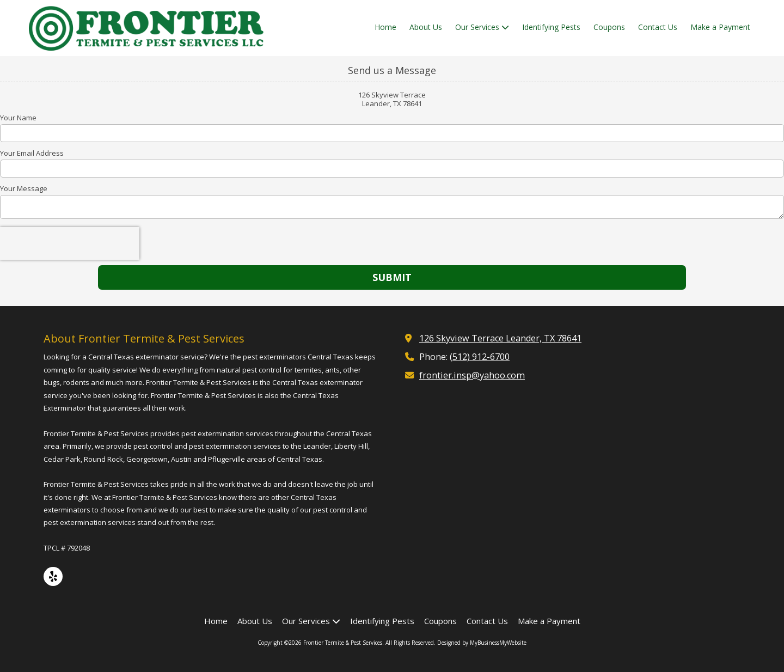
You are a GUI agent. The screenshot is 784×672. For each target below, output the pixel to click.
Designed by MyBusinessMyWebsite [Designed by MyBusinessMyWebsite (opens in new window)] (482, 643)
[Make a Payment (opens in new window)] (720, 28)
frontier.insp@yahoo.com (472, 375)
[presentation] (70, 243)
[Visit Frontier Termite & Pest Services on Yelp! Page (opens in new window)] (53, 576)
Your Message (24, 188)
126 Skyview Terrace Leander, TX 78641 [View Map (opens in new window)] (500, 338)
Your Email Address (32, 153)
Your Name (18, 118)
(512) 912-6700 (480, 357)
